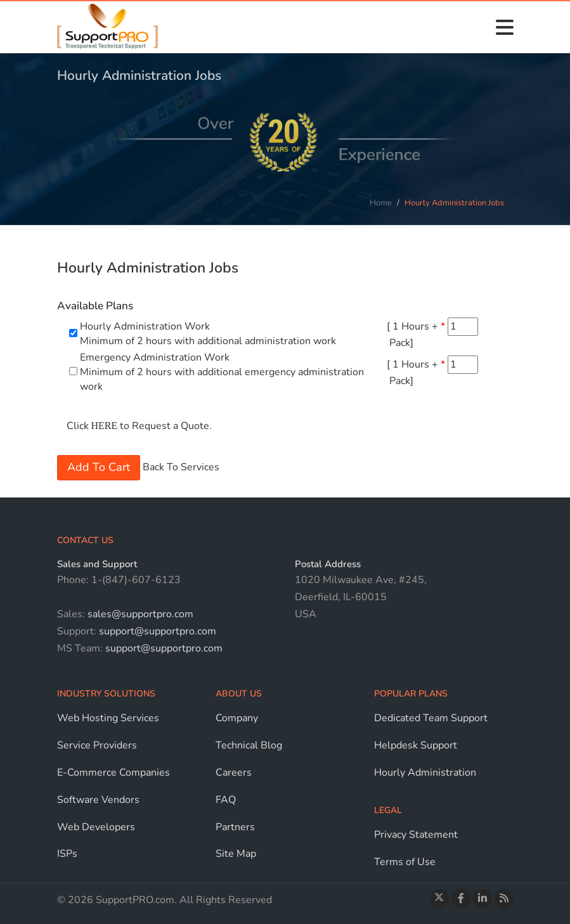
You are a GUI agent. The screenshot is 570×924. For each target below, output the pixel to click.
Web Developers (96, 827)
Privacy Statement (416, 835)
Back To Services (181, 467)
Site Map (236, 854)
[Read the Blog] (504, 899)
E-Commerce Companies (113, 773)
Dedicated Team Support (431, 718)
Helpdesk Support (416, 745)
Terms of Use (405, 862)
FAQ (226, 800)
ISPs (67, 854)
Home (381, 203)
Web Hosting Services (108, 718)
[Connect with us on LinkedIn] (483, 899)
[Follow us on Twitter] (439, 899)
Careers (234, 773)
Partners (235, 827)
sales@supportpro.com (139, 614)
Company (237, 718)
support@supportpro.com (156, 631)
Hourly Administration (425, 773)
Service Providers (97, 745)
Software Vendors (98, 800)
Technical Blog (249, 745)
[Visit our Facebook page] (461, 899)
